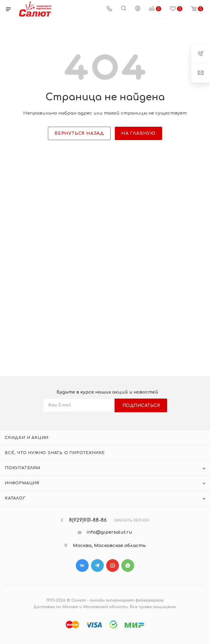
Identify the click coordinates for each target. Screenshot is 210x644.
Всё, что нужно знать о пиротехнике (55, 453)
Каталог (15, 498)
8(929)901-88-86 (88, 520)
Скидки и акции (27, 438)
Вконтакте (82, 566)
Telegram (97, 566)
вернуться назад (79, 133)
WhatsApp (128, 566)
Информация (22, 483)
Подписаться (141, 406)
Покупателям (22, 468)
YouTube (113, 566)
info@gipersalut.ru (109, 532)
